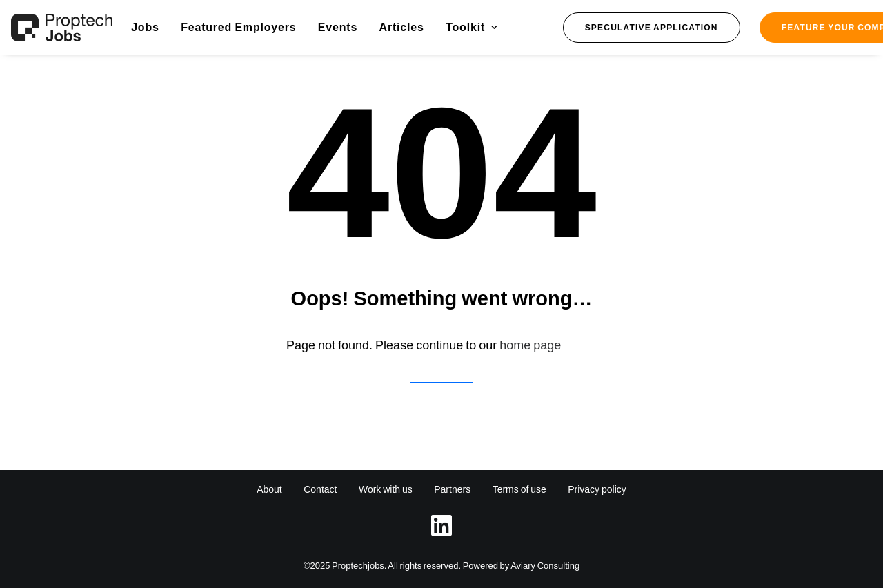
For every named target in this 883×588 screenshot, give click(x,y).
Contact (320, 489)
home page (530, 345)
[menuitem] (145, 28)
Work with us (386, 489)
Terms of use (519, 489)
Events (338, 27)
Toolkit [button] (472, 27)
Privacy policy (597, 489)
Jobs (145, 27)
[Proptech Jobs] (62, 28)
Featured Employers (238, 27)
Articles (402, 27)
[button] (652, 28)
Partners (452, 489)
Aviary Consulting (545, 566)
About (269, 489)
